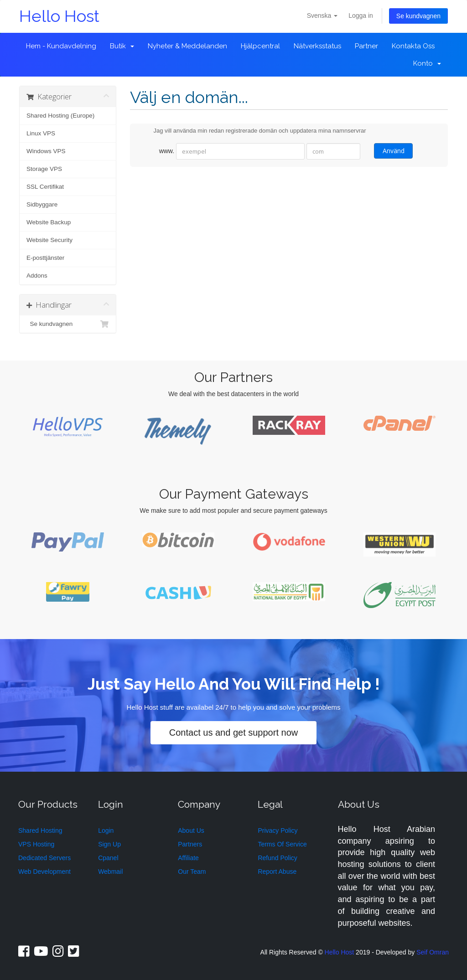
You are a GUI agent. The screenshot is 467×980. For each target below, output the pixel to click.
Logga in (361, 15)
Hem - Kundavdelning (61, 46)
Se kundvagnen (418, 16)
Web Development (44, 872)
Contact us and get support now (233, 732)
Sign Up (109, 844)
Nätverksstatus (317, 46)
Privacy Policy (278, 830)
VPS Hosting (36, 844)
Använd (393, 151)
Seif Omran (433, 952)
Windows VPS (46, 151)
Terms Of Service (282, 844)
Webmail (110, 872)
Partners (190, 844)
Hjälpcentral (260, 46)
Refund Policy (277, 858)
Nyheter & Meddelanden (187, 46)
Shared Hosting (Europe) (60, 116)
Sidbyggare (42, 204)
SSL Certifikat (45, 187)
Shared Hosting (40, 830)
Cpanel (108, 858)
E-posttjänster (45, 258)
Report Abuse (277, 872)
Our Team (192, 872)
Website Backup (49, 222)
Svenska (322, 15)
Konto (427, 63)
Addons (37, 276)
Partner (366, 46)
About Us (191, 830)
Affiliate (188, 858)
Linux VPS (41, 133)
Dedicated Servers (44, 858)
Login (106, 830)
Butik (122, 46)
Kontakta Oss (413, 46)
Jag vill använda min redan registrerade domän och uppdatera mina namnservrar (253, 131)
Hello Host (59, 16)
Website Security (49, 240)
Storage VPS (44, 169)
